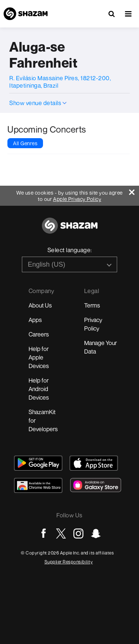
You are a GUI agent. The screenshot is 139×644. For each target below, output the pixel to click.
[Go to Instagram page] (78, 534)
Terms (92, 305)
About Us (40, 305)
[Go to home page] (70, 230)
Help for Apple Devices (39, 357)
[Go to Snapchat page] (96, 534)
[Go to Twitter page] (61, 534)
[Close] (134, 190)
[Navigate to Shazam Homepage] (26, 14)
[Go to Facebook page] (44, 534)
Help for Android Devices (39, 389)
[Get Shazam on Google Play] (38, 463)
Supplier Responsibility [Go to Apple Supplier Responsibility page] (69, 562)
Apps (35, 320)
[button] (128, 14)
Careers (39, 334)
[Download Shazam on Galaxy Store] (96, 485)
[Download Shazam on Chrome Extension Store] (38, 485)
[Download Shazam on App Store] (94, 463)
